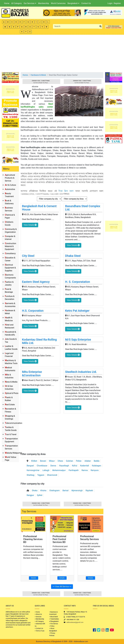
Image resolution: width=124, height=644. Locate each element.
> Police (52, 626)
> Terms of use (40, 631)
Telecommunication (14, 423)
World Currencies (58, 3)
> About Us (38, 614)
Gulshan (70, 461)
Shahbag (31, 475)
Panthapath (74, 470)
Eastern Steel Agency (36, 282)
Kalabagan (97, 466)
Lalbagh (46, 470)
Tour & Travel (11, 434)
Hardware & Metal (38, 75)
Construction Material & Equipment (10, 246)
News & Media (11, 382)
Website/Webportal (13, 453)
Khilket (34, 461)
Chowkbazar (42, 466)
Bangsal (30, 466)
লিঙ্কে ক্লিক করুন (66, 191)
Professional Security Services (90, 538)
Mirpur (52, 461)
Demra (53, 466)
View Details (30, 225)
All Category (16, 3)
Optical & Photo (12, 393)
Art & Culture (10, 185)
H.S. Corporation (33, 311)
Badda (96, 461)
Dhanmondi (52, 475)
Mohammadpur (59, 470)
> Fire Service (54, 624)
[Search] (76, 26)
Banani (43, 461)
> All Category (39, 621)
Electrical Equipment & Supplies (10, 268)
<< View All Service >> (62, 587)
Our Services (30, 3)
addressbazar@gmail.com (75, 622)
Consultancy (10, 253)
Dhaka (35, 491)
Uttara (60, 461)
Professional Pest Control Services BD (59, 539)
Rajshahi (89, 491)
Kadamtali (85, 466)
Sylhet (40, 495)
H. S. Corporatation (78, 282)
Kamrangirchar (33, 470)
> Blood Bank (54, 617)
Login (110, 3)
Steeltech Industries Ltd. (81, 372)
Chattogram (54, 491)
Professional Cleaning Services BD (33, 539)
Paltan (79, 461)
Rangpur (30, 495)
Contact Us (86, 3)
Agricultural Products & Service (10, 178)
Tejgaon (41, 475)
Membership (44, 3)
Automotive (10, 189)
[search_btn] (101, 26)
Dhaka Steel (73, 256)
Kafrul (75, 466)
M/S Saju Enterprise (78, 340)
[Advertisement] (62, 53)
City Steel (28, 256)
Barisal (66, 491)
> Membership (39, 619)
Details (34, 578)
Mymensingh (77, 491)
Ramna (85, 470)
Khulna (43, 491)
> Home (37, 612)
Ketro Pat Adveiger (77, 311)
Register (117, 3)
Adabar (88, 461)
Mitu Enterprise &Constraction (32, 374)
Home (7, 3)
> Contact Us (39, 628)
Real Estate (10, 405)
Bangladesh (74, 3)
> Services (38, 617)
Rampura (95, 470)
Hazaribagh (64, 466)
